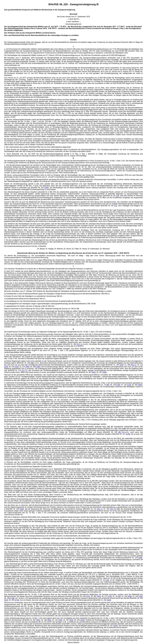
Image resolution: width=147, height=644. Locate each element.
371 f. (79, 344)
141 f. (113, 509)
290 (27, 367)
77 (115, 206)
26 (119, 596)
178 (12, 598)
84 (108, 385)
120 (6, 367)
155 (122, 365)
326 (130, 596)
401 (99, 596)
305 (140, 385)
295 (38, 367)
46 (32, 363)
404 (94, 372)
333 (71, 620)
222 (17, 367)
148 (140, 558)
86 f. (121, 432)
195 (109, 600)
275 (110, 596)
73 (117, 196)
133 (128, 434)
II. (73, 158)
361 (49, 620)
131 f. (100, 509)
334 (21, 509)
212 (6, 600)
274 (88, 596)
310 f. (133, 365)
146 (118, 385)
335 (46, 188)
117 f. (24, 370)
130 (140, 596)
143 (129, 385)
